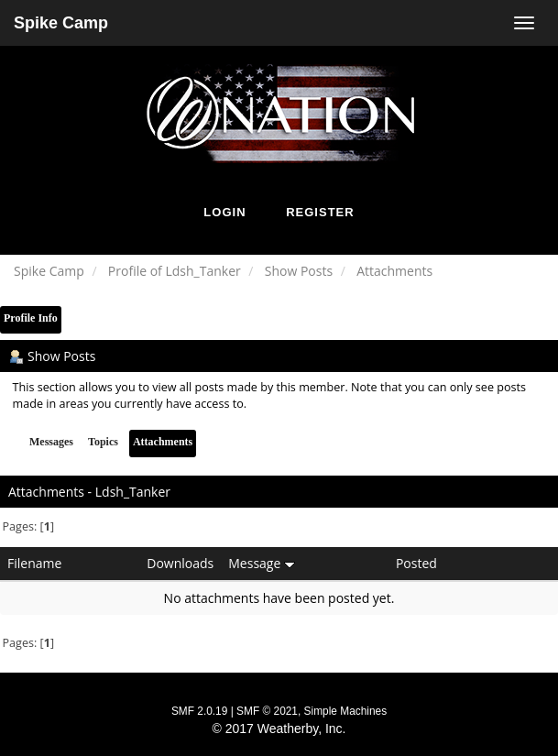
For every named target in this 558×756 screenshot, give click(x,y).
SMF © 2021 (267, 711)
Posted (416, 563)
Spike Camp (61, 23)
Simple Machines (346, 711)
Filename (34, 563)
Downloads (180, 563)
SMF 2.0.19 (199, 711)
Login (224, 212)
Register (320, 212)
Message (262, 563)
